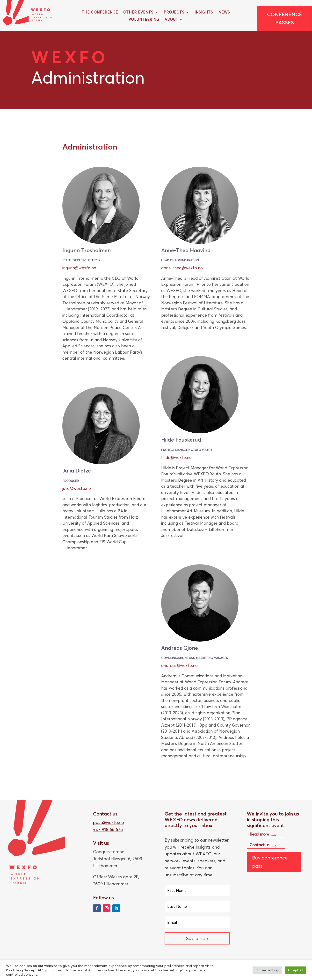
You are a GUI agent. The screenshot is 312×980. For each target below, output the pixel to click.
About (171, 20)
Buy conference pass (270, 862)
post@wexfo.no (109, 822)
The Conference (100, 13)
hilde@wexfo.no (176, 457)
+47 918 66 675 (108, 829)
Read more (259, 834)
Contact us (260, 845)
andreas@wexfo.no (179, 665)
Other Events (138, 13)
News (224, 13)
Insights (204, 13)
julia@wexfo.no (77, 488)
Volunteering (144, 20)
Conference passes (285, 18)
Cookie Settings (267, 970)
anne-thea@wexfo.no (182, 268)
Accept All (295, 970)
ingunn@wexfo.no (79, 268)
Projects (174, 13)
